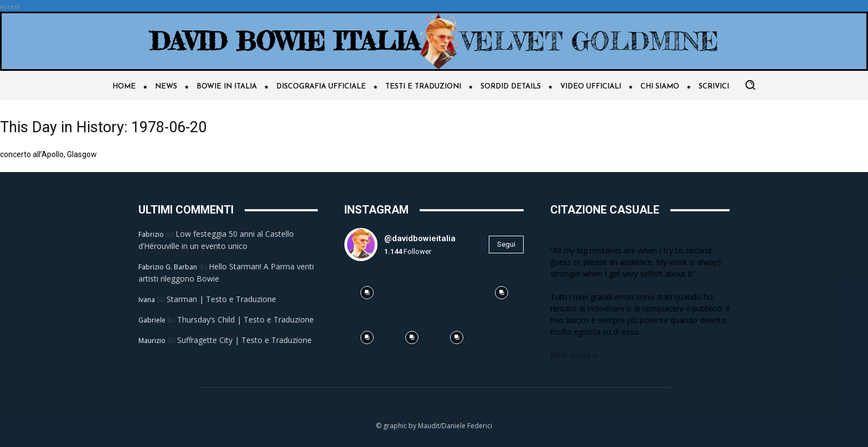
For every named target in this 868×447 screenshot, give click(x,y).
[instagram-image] (367, 292)
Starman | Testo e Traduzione (221, 299)
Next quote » (573, 355)
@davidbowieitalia (420, 238)
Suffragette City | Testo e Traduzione (244, 340)
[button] (750, 85)
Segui (506, 244)
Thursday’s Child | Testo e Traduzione (246, 319)
